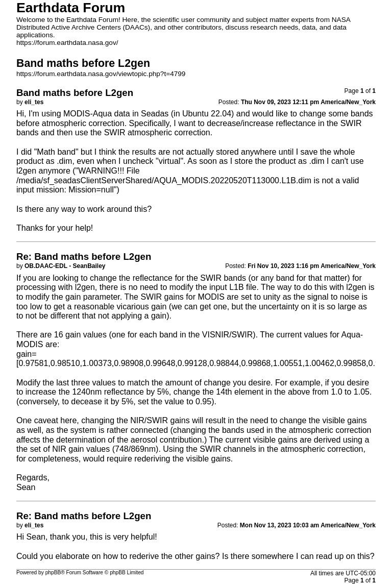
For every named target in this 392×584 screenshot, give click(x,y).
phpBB (53, 573)
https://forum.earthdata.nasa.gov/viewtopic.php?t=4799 (101, 74)
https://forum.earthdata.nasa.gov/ (67, 43)
